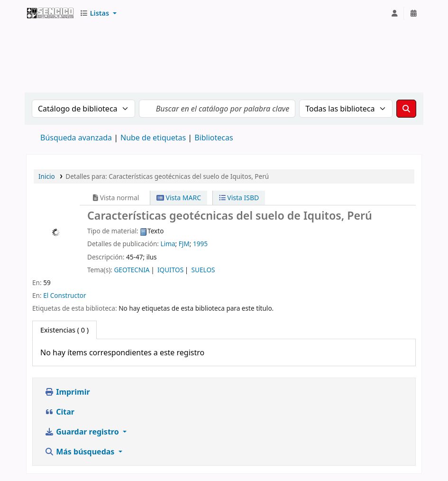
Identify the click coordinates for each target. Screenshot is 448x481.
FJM (184, 244)
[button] (98, 13)
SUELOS (203, 270)
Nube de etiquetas (153, 138)
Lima (168, 244)
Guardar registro (83, 432)
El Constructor (65, 295)
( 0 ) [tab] (64, 330)
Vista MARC (179, 198)
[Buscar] (406, 109)
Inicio (47, 176)
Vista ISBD (239, 198)
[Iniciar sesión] (394, 13)
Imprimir (67, 392)
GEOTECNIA (132, 270)
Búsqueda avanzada (76, 138)
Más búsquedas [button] (81, 452)
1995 (200, 244)
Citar (59, 412)
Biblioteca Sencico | (50, 13)
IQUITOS (170, 270)
